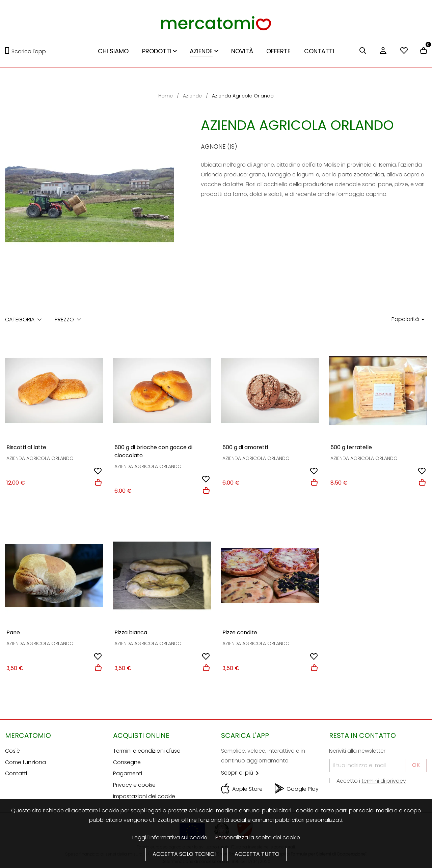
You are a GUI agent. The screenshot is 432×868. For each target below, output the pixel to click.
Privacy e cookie (134, 785)
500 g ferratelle (351, 447)
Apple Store (247, 789)
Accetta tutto (257, 854)
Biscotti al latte (26, 447)
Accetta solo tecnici (184, 854)
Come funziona (25, 762)
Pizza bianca (131, 632)
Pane (13, 632)
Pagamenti (128, 773)
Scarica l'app (29, 51)
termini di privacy (384, 781)
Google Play (303, 789)
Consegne (127, 762)
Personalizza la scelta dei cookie (258, 837)
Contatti (16, 773)
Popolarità (409, 319)
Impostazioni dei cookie (144, 796)
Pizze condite (240, 632)
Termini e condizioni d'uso (147, 751)
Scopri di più (241, 773)
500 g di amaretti (245, 447)
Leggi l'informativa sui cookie (170, 837)
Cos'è (12, 751)
